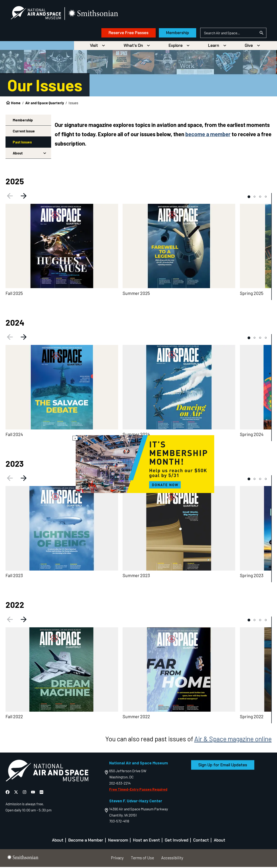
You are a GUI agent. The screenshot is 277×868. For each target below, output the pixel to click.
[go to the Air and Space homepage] (47, 772)
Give (249, 47)
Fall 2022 (14, 718)
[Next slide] (24, 198)
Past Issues (22, 143)
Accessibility (172, 859)
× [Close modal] (75, 438)
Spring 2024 (252, 435)
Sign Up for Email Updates (223, 766)
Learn (214, 47)
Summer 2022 (136, 718)
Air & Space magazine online (233, 740)
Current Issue (24, 132)
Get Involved (177, 841)
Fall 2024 (14, 435)
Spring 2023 (252, 576)
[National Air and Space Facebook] (8, 793)
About (18, 154)
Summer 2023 (136, 576)
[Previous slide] (9, 198)
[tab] (249, 198)
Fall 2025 (14, 294)
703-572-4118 (119, 822)
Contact (201, 841)
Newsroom (118, 841)
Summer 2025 (136, 294)
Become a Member (86, 841)
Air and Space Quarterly (45, 104)
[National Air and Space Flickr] (41, 793)
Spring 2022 (252, 718)
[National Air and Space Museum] (40, 14)
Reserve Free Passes (125, 33)
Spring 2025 (252, 294)
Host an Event (146, 841)
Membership (174, 33)
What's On (133, 47)
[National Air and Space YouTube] (33, 793)
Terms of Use (142, 859)
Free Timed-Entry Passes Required (138, 790)
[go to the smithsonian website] (97, 14)
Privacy (117, 859)
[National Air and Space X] (16, 793)
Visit (94, 47)
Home (16, 104)
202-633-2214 (120, 784)
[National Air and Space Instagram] (25, 793)
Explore (176, 47)
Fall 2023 (14, 576)
